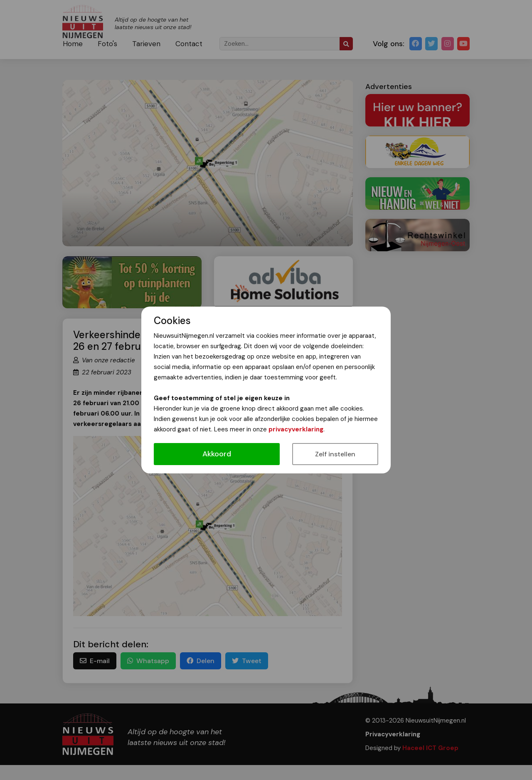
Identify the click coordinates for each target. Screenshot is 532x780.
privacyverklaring (296, 429)
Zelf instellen (335, 454)
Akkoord (217, 454)
